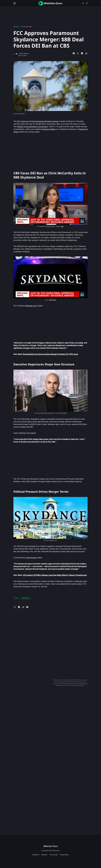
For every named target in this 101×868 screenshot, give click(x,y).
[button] (15, 3)
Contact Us (36, 855)
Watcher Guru (51, 846)
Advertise (44, 855)
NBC (62, 226)
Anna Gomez (31, 558)
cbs (16, 598)
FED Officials (26, 598)
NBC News (53, 300)
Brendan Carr (31, 306)
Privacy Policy (64, 855)
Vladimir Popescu (24, 53)
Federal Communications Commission (33, 127)
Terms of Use (53, 855)
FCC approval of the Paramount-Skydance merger (38, 121)
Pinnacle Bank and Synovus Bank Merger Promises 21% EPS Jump (50, 354)
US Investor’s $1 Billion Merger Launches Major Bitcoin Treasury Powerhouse (55, 575)
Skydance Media (49, 129)
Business (16, 27)
